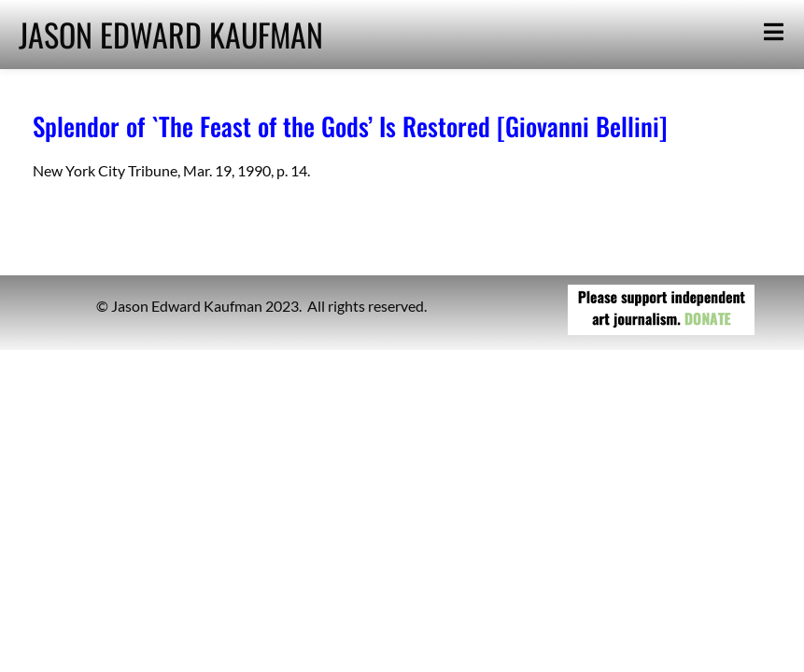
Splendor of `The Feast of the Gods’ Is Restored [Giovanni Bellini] (350, 126)
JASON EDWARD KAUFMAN (171, 34)
